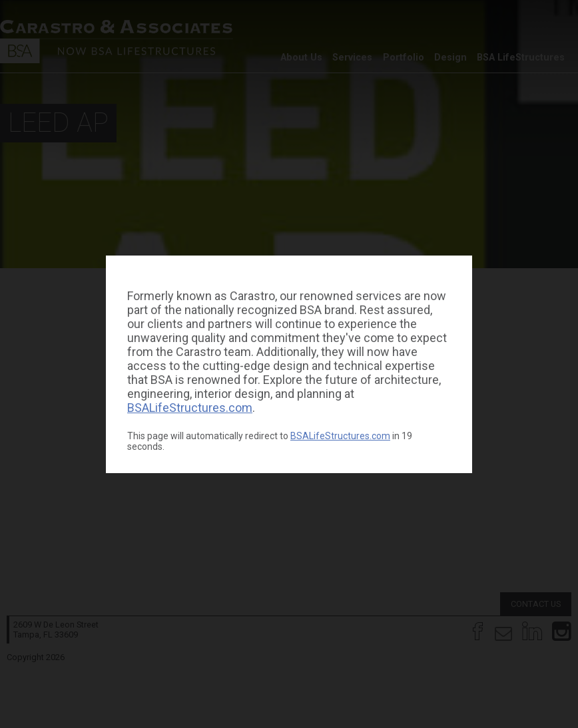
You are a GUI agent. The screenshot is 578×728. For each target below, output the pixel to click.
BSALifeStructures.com (190, 408)
